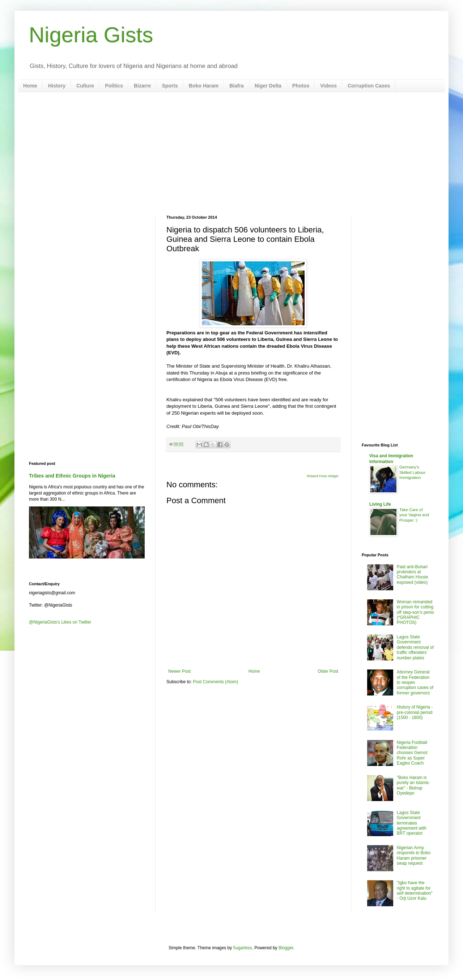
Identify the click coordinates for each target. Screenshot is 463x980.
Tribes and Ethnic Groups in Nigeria (72, 476)
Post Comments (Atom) (215, 682)
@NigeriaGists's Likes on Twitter (60, 622)
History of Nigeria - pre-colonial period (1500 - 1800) (415, 712)
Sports (170, 86)
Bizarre (142, 86)
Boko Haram (204, 86)
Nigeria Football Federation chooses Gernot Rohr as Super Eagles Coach (412, 753)
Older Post (328, 671)
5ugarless (243, 948)
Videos (328, 86)
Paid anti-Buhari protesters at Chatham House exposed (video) (413, 575)
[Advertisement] (231, 154)
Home (30, 86)
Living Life (380, 504)
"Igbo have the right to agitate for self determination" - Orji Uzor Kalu (415, 891)
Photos (301, 86)
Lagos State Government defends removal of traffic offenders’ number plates (415, 647)
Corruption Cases (369, 86)
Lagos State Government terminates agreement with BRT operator (412, 823)
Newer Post (179, 671)
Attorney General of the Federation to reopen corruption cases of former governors (415, 682)
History (57, 86)
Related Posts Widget (322, 476)
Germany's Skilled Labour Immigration (412, 472)
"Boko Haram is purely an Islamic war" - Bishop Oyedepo (413, 785)
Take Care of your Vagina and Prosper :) (414, 515)
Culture (85, 86)
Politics (114, 86)
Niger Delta (268, 86)
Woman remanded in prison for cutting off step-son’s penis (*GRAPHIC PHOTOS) (415, 612)
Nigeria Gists (91, 35)
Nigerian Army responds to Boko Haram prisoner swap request (414, 855)
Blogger (286, 948)
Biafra (237, 86)
